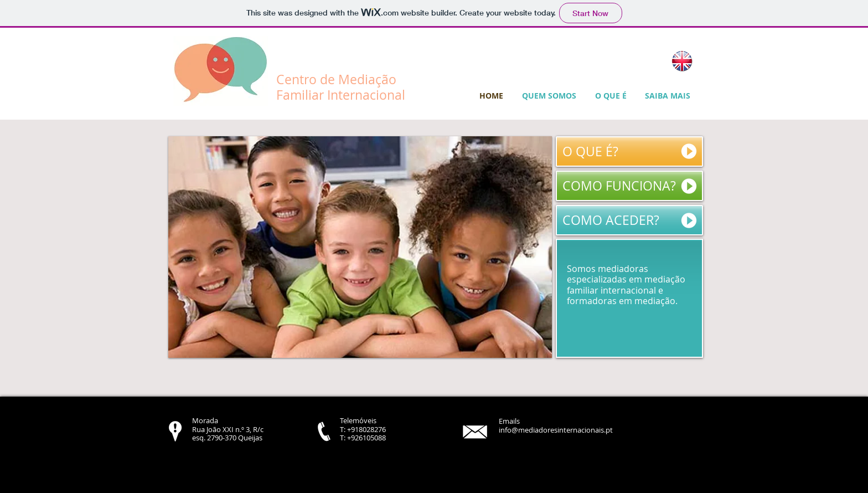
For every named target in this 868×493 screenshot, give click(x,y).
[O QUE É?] (629, 152)
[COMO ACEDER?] (629, 220)
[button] (360, 247)
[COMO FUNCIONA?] (629, 186)
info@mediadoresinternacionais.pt (556, 430)
